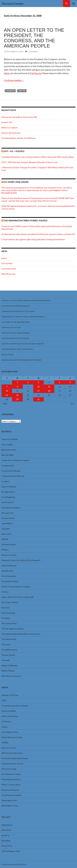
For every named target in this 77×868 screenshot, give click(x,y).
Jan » (73, 404)
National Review (9, 565)
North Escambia (9, 576)
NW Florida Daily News (12, 753)
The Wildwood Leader (11, 795)
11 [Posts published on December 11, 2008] (49, 387)
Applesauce (7, 825)
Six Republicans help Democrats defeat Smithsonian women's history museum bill (38, 234)
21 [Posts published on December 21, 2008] (7, 395)
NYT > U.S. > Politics (14, 151)
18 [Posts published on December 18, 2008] (49, 391)
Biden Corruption (9, 128)
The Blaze (6, 618)
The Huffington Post (11, 851)
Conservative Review (11, 471)
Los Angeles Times (10, 732)
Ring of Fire (7, 846)
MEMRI (5, 539)
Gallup (4, 727)
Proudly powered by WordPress (14, 864)
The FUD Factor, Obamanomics (16, 333)
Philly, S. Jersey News (11, 785)
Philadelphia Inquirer (11, 779)
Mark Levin (7, 534)
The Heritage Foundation (13, 629)
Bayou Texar (7, 355)
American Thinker (10, 439)
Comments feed (9, 269)
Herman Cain (8, 513)
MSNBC (5, 743)
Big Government (9, 450)
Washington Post (9, 800)
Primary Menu (73, 4)
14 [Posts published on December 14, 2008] (7, 391)
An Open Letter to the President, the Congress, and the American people (34, 38)
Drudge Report (8, 492)
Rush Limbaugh (8, 613)
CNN (4, 700)
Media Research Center (12, 737)
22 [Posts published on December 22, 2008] (17, 395)
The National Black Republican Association (21, 634)
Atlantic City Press (10, 695)
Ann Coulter (7, 444)
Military (5, 550)
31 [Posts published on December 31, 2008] (38, 399)
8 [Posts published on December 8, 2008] (17, 387)
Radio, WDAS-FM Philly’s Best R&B (17, 597)
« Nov (5, 404)
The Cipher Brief (9, 623)
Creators (5, 481)
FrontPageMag (8, 497)
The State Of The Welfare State (16, 322)
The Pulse (6, 644)
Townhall (6, 660)
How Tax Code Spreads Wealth (16, 306)
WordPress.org (8, 274)
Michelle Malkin (9, 544)
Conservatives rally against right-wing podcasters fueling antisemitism (33, 239)
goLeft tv (5, 835)
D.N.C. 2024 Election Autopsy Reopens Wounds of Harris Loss (30, 162)
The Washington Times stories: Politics (26, 221)
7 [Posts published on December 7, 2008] (7, 387)
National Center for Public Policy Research (21, 560)
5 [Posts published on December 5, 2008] (60, 382)
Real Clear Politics (10, 602)
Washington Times (10, 806)
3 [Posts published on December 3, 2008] (38, 382)
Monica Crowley (9, 555)
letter (7, 73)
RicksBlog (6, 841)
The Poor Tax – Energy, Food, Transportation (23, 317)
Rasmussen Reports (10, 790)
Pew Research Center (11, 774)
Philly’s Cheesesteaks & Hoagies (16, 587)
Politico (5, 592)
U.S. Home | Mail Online (16, 182)
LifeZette (6, 529)
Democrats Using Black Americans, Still (19, 117)
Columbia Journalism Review (15, 706)
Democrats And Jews (11, 133)
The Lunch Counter (12, 4)
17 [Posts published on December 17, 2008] (38, 391)
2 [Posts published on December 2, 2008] (28, 382)
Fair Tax (22, 91)
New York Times (9, 748)
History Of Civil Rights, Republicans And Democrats (26, 300)
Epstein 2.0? (7, 122)
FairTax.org (36, 73)
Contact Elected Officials (13, 476)
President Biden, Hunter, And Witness (19, 138)
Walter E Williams (10, 665)
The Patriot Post (9, 639)
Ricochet (5, 608)
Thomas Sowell (8, 655)
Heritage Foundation (11, 508)
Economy (11, 91)
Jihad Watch (7, 523)
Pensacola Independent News (15, 758)
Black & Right (8, 455)
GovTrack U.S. (8, 502)
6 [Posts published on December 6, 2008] (70, 382)
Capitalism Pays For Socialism (15, 338)
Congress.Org (8, 466)
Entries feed (7, 263)
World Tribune (8, 671)
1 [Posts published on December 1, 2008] (17, 382)
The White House (9, 650)
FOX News (6, 721)
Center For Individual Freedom (15, 460)
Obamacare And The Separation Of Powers (21, 360)
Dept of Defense (9, 487)
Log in (4, 258)
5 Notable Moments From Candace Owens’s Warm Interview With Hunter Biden (38, 157)
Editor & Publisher (10, 716)
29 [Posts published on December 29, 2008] (17, 399)
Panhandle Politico (10, 581)
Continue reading (14, 80)
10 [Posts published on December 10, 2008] (38, 387)
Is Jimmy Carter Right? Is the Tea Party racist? (23, 344)
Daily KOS (6, 830)
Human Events (8, 518)
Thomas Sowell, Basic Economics (17, 349)
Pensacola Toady (9, 769)
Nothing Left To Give (11, 328)
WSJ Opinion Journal (11, 676)
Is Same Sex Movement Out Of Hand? (18, 311)
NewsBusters (7, 571)
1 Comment (33, 52)
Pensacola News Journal (12, 764)
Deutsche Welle (9, 711)
